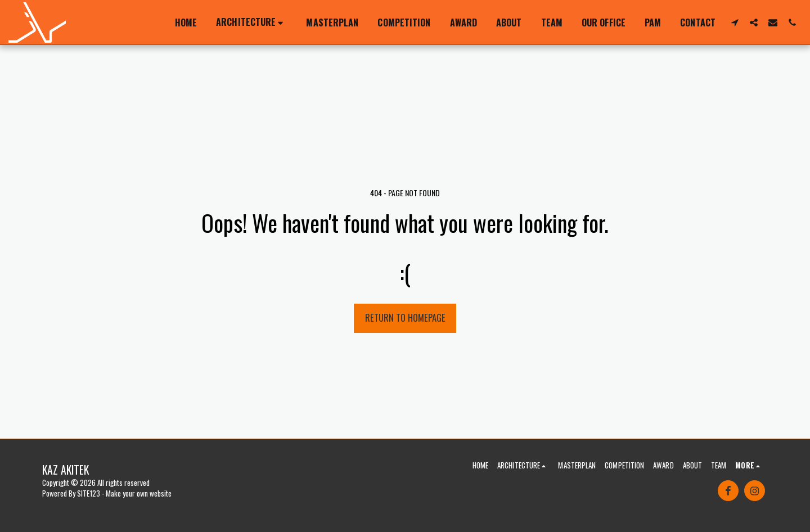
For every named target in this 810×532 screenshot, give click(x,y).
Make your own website (139, 493)
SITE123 (89, 493)
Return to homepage (405, 317)
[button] (251, 22)
